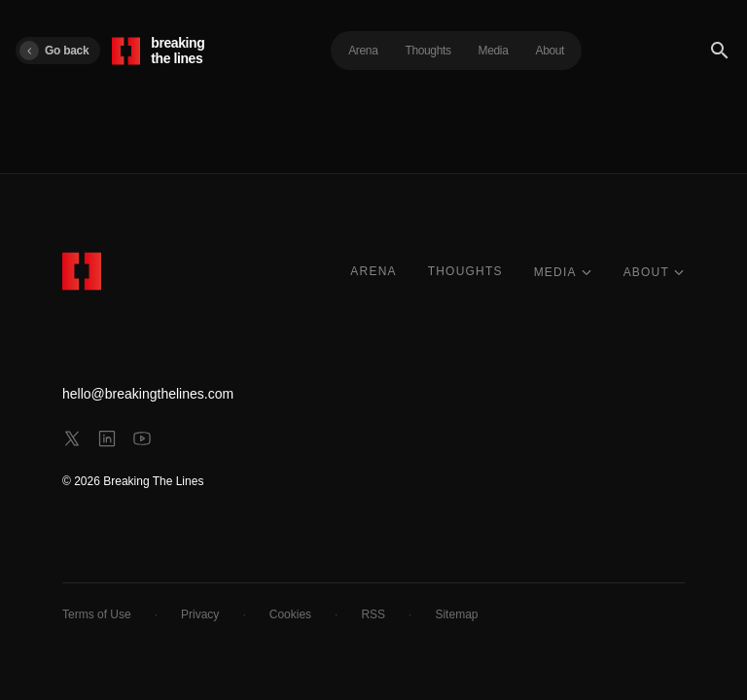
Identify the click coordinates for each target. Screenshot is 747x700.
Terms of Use (97, 614)
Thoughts (427, 51)
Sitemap (456, 614)
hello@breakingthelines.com (148, 394)
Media (494, 51)
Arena (363, 51)
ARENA (373, 271)
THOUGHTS (465, 271)
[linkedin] (107, 438)
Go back (54, 51)
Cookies (290, 614)
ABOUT (654, 272)
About (551, 51)
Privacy (200, 614)
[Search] (720, 51)
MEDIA (563, 272)
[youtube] (142, 438)
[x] (72, 438)
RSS (373, 614)
